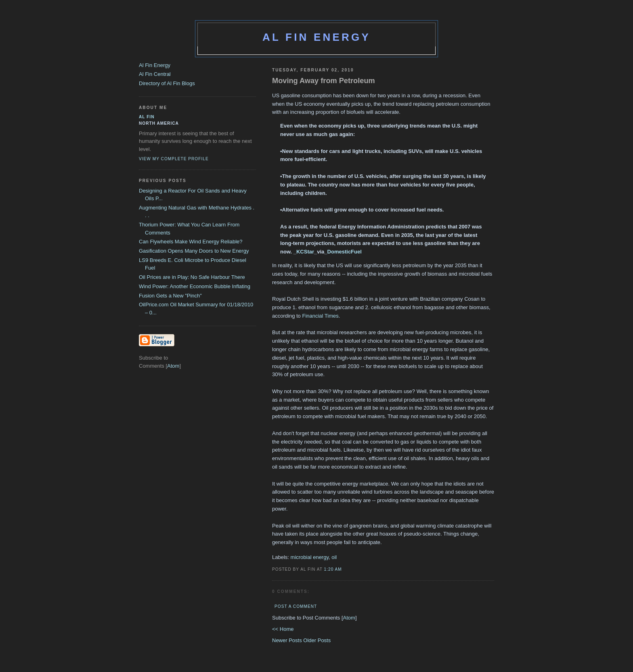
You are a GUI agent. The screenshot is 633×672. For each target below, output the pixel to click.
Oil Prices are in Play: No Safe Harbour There (192, 277)
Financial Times (320, 316)
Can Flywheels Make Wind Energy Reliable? (191, 242)
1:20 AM (333, 569)
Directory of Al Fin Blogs (167, 83)
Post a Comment (296, 606)
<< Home (283, 629)
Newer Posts (288, 640)
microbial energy (310, 557)
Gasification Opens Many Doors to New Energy (194, 251)
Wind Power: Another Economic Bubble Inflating (195, 286)
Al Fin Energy (316, 37)
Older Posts (317, 640)
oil (334, 557)
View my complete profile (174, 159)
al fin (147, 117)
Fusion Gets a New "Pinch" (170, 296)
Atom (349, 618)
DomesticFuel (345, 252)
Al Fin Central (155, 74)
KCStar (305, 252)
